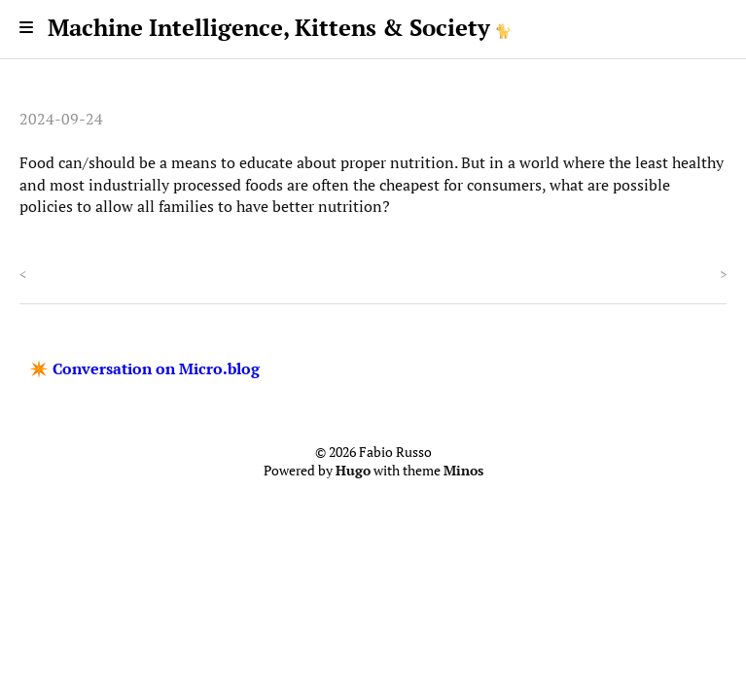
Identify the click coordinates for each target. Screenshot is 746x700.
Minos (463, 471)
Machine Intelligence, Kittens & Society (269, 27)
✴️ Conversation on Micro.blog (144, 368)
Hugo (353, 471)
